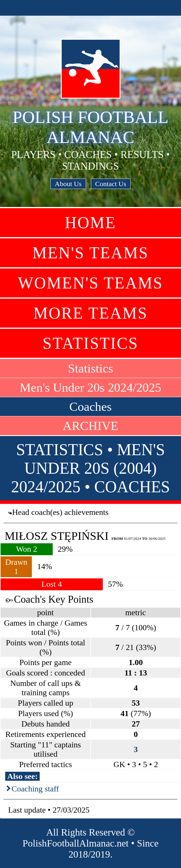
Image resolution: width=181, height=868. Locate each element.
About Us (68, 184)
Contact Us (111, 184)
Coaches (90, 407)
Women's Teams (91, 283)
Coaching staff (35, 789)
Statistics (90, 343)
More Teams (91, 313)
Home (91, 223)
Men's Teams (91, 253)
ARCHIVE (91, 426)
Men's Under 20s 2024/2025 (91, 387)
